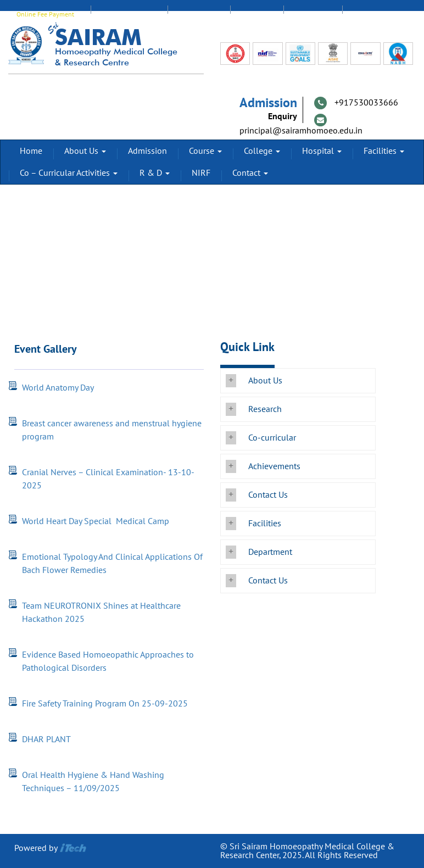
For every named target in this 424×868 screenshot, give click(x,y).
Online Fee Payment (45, 14)
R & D (155, 173)
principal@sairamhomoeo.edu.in (301, 131)
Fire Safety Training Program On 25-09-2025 (105, 704)
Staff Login (199, 14)
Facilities (384, 151)
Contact (250, 173)
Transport (372, 14)
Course (205, 151)
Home (31, 151)
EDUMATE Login (129, 14)
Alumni (257, 14)
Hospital (322, 151)
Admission (147, 151)
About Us (85, 151)
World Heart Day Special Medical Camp (97, 521)
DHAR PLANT (46, 739)
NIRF (201, 173)
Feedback (313, 14)
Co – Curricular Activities (69, 173)
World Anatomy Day (58, 388)
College (262, 151)
